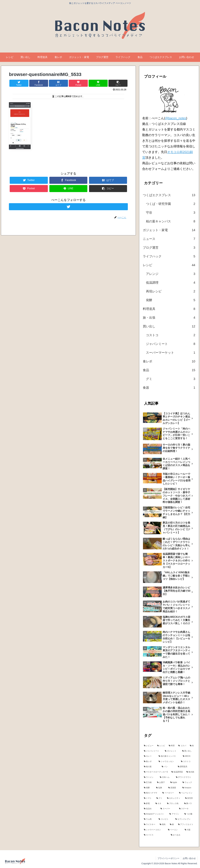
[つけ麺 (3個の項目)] (189, 814)
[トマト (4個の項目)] (148, 798)
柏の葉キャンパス (171, 221)
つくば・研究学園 (171, 204)
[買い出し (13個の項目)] (188, 751)
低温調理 (171, 283)
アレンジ (171, 274)
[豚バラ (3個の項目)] (189, 804)
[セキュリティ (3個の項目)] (174, 798)
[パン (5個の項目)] (168, 767)
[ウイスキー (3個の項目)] (150, 825)
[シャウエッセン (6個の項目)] (168, 762)
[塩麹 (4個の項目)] (160, 788)
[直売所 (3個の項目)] (190, 798)
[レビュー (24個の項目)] (149, 746)
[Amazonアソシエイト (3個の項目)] (155, 814)
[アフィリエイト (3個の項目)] (186, 825)
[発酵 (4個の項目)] (148, 788)
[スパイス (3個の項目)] (156, 835)
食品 (169, 370)
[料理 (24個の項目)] (172, 746)
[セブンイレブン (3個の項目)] (185, 819)
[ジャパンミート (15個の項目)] (153, 751)
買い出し (169, 326)
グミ (171, 379)
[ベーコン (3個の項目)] (175, 830)
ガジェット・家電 (169, 230)
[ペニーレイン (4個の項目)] (187, 793)
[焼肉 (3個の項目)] (163, 825)
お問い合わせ (189, 858)
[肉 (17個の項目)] (192, 746)
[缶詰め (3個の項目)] (151, 809)
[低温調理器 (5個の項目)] (177, 772)
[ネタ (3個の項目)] (160, 804)
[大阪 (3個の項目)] (189, 830)
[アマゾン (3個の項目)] (175, 814)
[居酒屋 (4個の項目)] (174, 788)
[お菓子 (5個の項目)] (162, 783)
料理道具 (169, 309)
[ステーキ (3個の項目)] (187, 809)
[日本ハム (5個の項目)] (166, 777)
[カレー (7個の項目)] (150, 756)
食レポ (169, 361)
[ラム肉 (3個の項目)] (150, 819)
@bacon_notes (176, 118)
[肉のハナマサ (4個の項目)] (151, 793)
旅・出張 (169, 318)
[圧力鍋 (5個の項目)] (149, 783)
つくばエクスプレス (169, 195)
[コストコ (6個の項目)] (188, 762)
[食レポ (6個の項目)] (150, 762)
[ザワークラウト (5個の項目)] (185, 777)
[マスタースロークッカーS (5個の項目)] (156, 772)
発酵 (171, 300)
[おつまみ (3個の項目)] (182, 835)
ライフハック (169, 256)
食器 (169, 388)
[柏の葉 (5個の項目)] (151, 767)
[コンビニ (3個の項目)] (165, 819)
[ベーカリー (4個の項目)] (169, 793)
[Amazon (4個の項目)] (188, 788)
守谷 (171, 213)
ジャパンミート (171, 344)
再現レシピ (171, 291)
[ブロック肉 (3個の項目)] (174, 804)
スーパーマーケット (171, 353)
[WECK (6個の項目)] (189, 756)
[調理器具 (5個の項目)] (186, 767)
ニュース (169, 239)
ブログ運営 (169, 248)
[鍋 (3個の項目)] (172, 825)
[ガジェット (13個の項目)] (172, 751)
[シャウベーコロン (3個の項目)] (154, 830)
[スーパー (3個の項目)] (168, 809)
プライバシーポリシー (168, 858)
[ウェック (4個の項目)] (188, 783)
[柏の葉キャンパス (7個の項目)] (169, 756)
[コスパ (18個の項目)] (182, 746)
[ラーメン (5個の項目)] (150, 777)
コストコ (171, 335)
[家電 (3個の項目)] (148, 804)
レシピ (169, 265)
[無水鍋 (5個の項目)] (190, 772)
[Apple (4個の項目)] (175, 783)
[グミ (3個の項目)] (160, 798)
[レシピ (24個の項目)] (161, 746)
